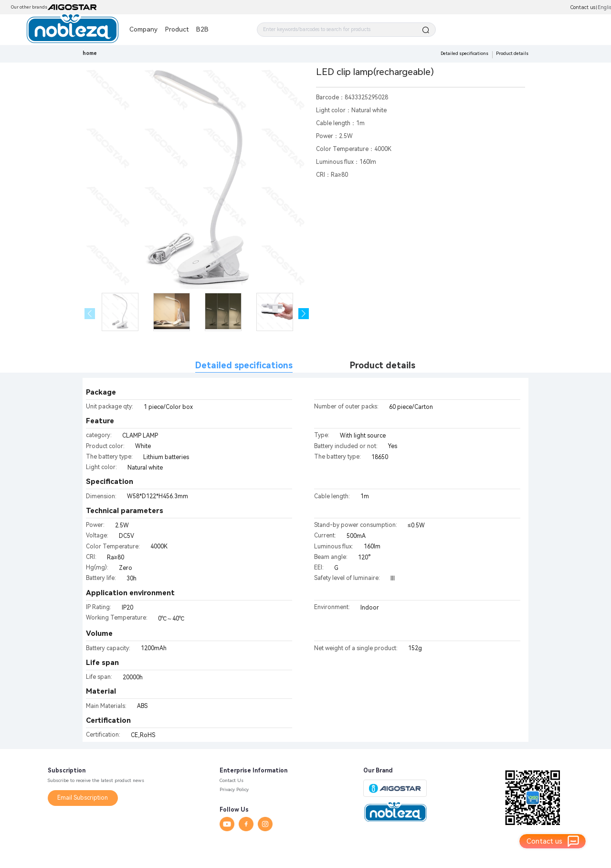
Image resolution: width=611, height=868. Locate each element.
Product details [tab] (383, 365)
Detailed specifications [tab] (244, 365)
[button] (304, 314)
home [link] (90, 53)
